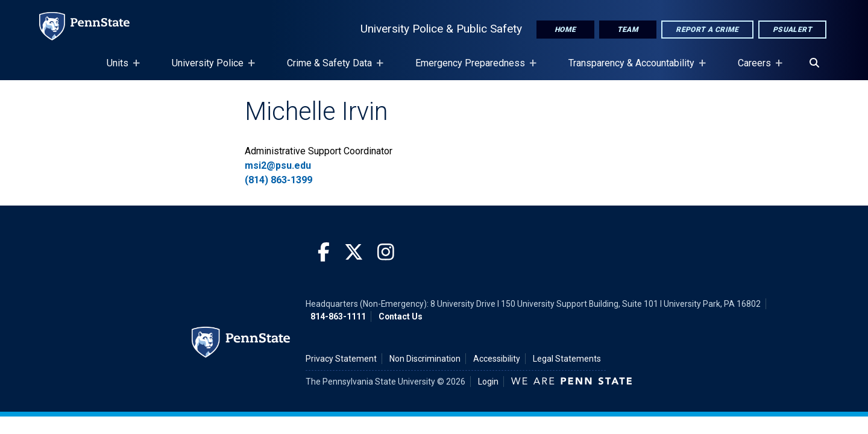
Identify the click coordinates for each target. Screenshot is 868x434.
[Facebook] (324, 253)
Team (628, 30)
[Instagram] (386, 253)
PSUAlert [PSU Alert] (792, 30)
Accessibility (497, 359)
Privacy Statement (341, 359)
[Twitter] (354, 253)
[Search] (814, 63)
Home (565, 30)
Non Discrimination (425, 359)
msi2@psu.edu (278, 165)
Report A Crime (707, 30)
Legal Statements (567, 359)
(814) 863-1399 (278, 180)
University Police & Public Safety (441, 29)
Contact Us (401, 316)
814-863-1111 (338, 316)
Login (488, 382)
